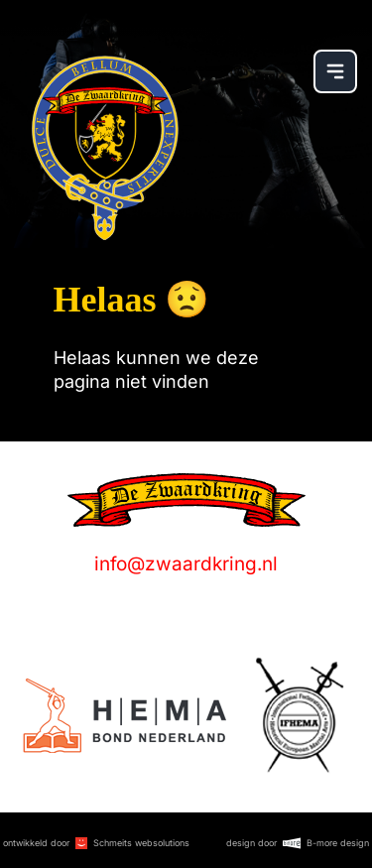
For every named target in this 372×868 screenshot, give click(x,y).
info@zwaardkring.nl (186, 564)
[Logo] (124, 716)
